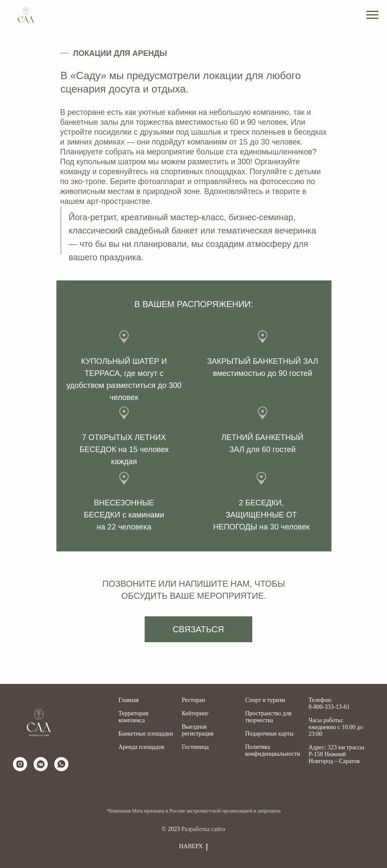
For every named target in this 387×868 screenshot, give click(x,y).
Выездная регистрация (198, 730)
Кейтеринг (195, 713)
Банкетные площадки (146, 734)
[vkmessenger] (41, 764)
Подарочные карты (269, 734)
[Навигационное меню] (372, 15)
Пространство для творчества (269, 717)
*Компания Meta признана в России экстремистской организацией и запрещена (193, 811)
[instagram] (20, 764)
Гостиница (195, 747)
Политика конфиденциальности (273, 750)
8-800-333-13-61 (329, 707)
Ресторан (193, 700)
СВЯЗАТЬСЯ (198, 629)
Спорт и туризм (265, 700)
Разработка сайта (203, 829)
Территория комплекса (133, 717)
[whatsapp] (61, 764)
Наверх (193, 847)
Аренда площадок (141, 747)
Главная (128, 700)
